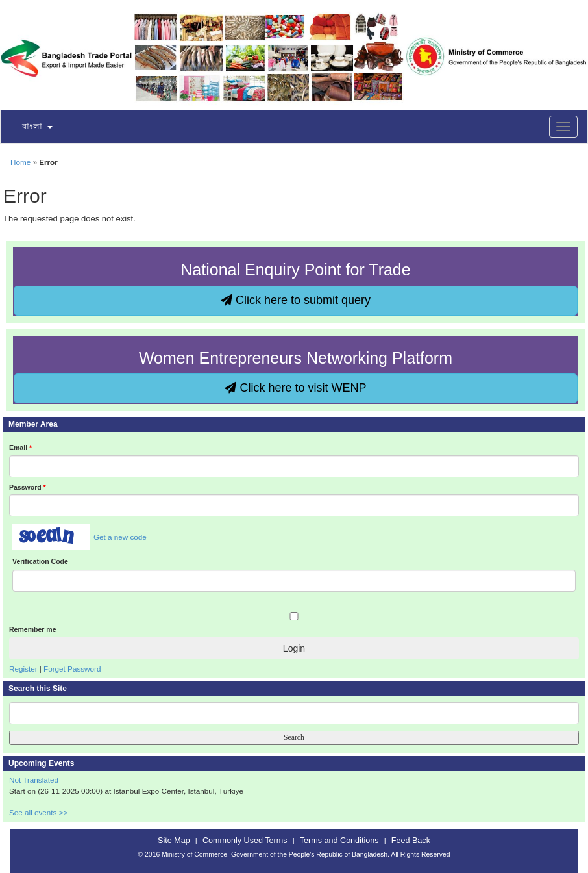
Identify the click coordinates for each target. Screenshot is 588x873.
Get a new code (120, 537)
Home (20, 162)
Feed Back (411, 841)
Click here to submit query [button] (296, 300)
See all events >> (38, 812)
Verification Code (40, 561)
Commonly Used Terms (245, 841)
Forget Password (72, 669)
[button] (29, 127)
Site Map (174, 841)
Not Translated (34, 780)
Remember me (32, 629)
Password (28, 487)
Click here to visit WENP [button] (295, 388)
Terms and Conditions (339, 841)
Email (20, 448)
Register (23, 669)
